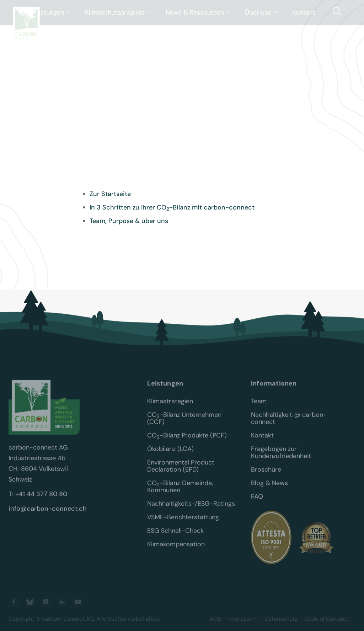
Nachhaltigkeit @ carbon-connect (289, 423)
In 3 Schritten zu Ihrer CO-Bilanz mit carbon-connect (172, 207)
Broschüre (266, 474)
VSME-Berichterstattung (183, 522)
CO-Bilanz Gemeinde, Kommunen (181, 492)
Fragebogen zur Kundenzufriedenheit (281, 457)
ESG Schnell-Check (175, 536)
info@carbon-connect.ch (48, 514)
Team (259, 406)
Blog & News (269, 488)
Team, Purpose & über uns (129, 221)
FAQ (257, 502)
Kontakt (262, 440)
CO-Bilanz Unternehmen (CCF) (185, 423)
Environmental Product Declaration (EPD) (182, 471)
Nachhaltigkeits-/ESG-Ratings (191, 509)
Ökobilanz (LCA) (170, 454)
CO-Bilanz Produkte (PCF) (187, 440)
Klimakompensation (176, 549)
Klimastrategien (170, 406)
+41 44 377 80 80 (41, 499)
